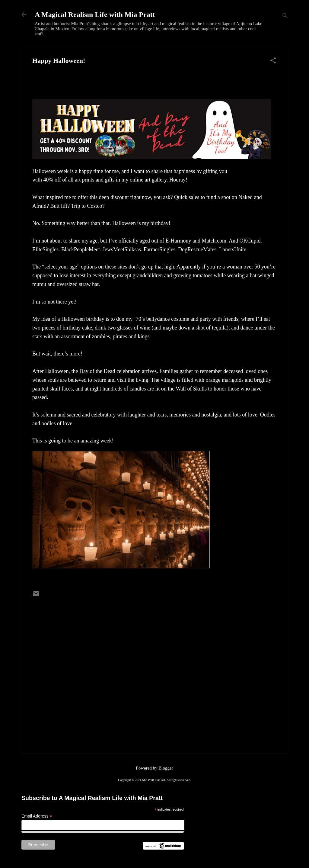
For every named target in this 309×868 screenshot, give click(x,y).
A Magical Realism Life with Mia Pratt (95, 14)
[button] (273, 61)
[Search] (285, 16)
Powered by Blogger (154, 768)
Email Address (37, 816)
